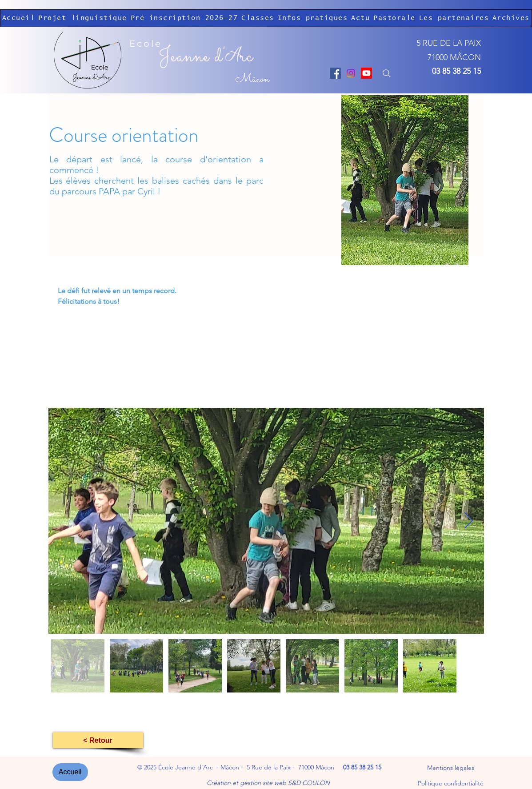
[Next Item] (469, 521)
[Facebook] (335, 73)
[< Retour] (98, 740)
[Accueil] (70, 772)
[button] (258, 18)
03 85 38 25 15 (456, 71)
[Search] (387, 73)
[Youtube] (366, 73)
